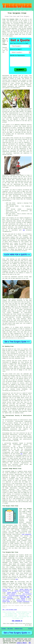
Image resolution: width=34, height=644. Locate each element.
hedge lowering (7, 534)
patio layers (6, 589)
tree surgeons (7, 134)
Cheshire (17, 543)
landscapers (10, 598)
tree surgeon (9, 36)
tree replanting (26, 534)
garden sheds (6, 602)
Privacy (30, 629)
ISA (21, 454)
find (7, 555)
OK (30, 643)
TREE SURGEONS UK (17, 621)
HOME (14, 10)
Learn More (22, 643)
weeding (23, 598)
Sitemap (4, 629)
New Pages (10, 629)
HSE (24, 230)
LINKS (17, 10)
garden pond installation (22, 591)
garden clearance (7, 597)
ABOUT (21, 10)
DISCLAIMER (30, 10)
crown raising (7, 540)
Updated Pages (19, 629)
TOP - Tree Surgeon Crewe (10, 610)
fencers (27, 592)
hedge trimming (11, 594)
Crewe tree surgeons (25, 509)
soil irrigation (27, 594)
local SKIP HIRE (25, 597)
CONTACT (25, 10)
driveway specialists (23, 602)
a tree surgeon (25, 113)
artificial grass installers (17, 595)
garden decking (12, 592)
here (17, 579)
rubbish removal (21, 600)
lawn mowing (6, 600)
